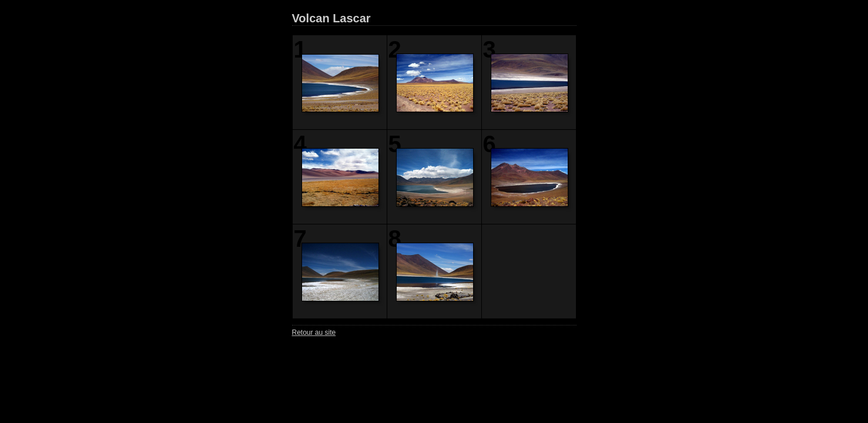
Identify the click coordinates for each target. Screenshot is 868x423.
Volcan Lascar (331, 18)
